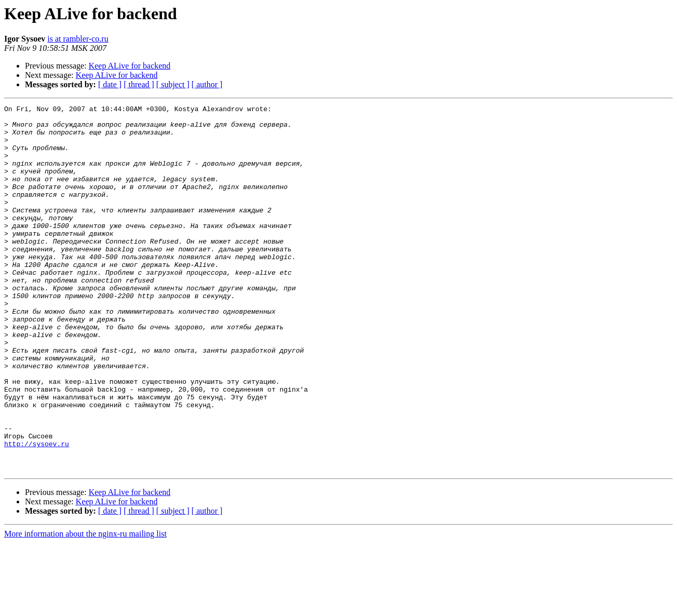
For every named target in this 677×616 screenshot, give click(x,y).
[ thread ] (139, 84)
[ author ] (207, 84)
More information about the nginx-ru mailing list (85, 607)
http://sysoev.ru (37, 512)
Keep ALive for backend (130, 66)
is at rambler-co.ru (78, 39)
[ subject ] (173, 84)
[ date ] (110, 84)
